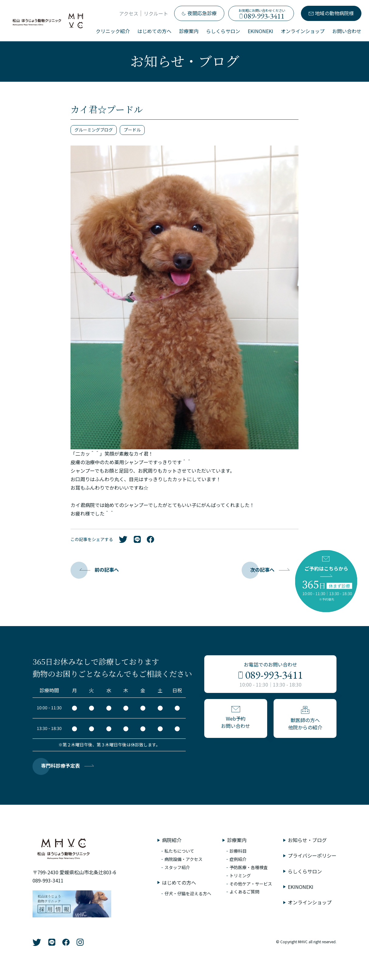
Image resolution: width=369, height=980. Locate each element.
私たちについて (179, 851)
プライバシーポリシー (312, 855)
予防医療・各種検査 (249, 867)
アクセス (129, 13)
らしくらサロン (223, 31)
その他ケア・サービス (251, 884)
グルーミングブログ (94, 130)
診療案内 (189, 31)
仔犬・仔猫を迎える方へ (188, 893)
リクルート (156, 13)
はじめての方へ (154, 31)
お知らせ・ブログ (307, 840)
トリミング (240, 875)
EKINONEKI (260, 31)
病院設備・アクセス (183, 859)
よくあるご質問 (244, 892)
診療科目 (238, 851)
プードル (132, 130)
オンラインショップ (303, 31)
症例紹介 (238, 859)
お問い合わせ (347, 31)
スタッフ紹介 (177, 867)
